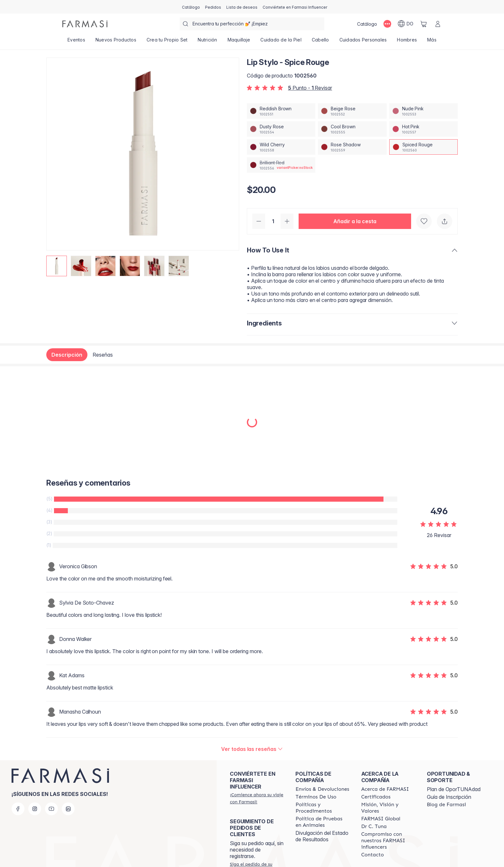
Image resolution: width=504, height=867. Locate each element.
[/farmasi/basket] (424, 24)
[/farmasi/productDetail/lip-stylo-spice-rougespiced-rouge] (423, 147)
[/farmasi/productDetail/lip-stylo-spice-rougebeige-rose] (352, 111)
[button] (355, 221)
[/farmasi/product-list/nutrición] (207, 42)
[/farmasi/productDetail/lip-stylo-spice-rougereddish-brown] (281, 111)
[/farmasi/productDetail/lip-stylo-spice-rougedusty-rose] (281, 129)
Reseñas (103, 355)
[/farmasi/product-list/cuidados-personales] (363, 42)
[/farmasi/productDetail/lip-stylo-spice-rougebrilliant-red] (281, 165)
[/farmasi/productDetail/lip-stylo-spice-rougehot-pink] (423, 129)
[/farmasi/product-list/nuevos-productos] (116, 42)
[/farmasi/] (85, 24)
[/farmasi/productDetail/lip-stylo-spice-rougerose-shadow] (352, 147)
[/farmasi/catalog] (191, 7)
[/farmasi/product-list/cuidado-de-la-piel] (281, 42)
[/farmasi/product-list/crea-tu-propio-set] (167, 42)
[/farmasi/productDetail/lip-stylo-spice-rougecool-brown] (352, 129)
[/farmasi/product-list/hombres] (407, 42)
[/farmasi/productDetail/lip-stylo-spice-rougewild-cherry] (281, 147)
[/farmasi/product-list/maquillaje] (239, 42)
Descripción (67, 355)
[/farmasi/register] (213, 7)
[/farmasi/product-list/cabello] (320, 42)
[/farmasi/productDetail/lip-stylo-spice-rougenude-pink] (423, 111)
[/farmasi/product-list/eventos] (76, 42)
